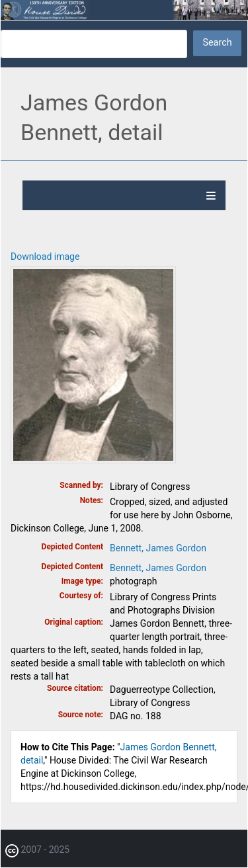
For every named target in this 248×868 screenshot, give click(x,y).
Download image (45, 256)
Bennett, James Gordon (158, 548)
